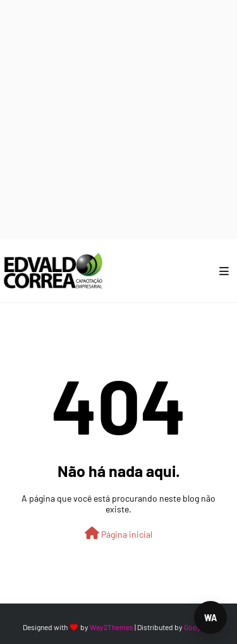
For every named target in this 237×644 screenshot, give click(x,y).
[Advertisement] (118, 119)
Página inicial (118, 533)
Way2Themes (112, 627)
